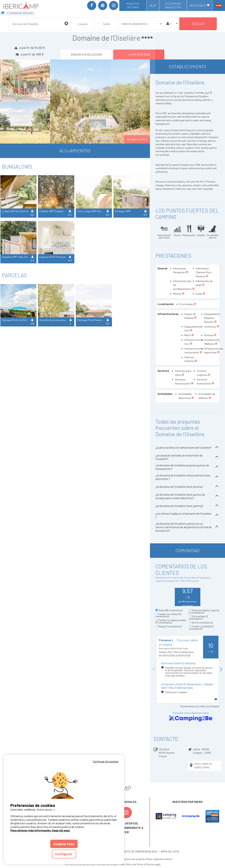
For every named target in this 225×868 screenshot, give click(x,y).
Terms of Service (146, 864)
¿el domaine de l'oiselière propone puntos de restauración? (187, 467)
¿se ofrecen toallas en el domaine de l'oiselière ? (187, 515)
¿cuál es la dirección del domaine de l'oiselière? (187, 447)
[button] (187, 272)
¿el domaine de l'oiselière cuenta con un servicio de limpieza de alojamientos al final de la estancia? (187, 527)
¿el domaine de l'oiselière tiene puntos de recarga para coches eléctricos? (187, 496)
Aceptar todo (64, 844)
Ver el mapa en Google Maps (200, 766)
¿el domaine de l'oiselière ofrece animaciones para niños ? (187, 477)
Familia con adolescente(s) (171, 621)
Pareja (170, 626)
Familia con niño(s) (168, 615)
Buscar (198, 24)
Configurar (64, 854)
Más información (190, 581)
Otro (202, 623)
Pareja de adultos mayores (204, 611)
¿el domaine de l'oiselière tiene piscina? (187, 487)
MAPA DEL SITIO (170, 851)
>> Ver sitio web (139, 54)
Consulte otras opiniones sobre (191, 717)
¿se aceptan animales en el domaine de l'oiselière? (187, 457)
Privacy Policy (125, 864)
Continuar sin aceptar (106, 761)
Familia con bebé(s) (201, 628)
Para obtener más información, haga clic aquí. (40, 830)
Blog (153, 5)
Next (221, 669)
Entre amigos (198, 618)
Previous (154, 669)
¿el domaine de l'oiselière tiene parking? (187, 506)
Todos (170, 610)
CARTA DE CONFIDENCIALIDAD (140, 851)
